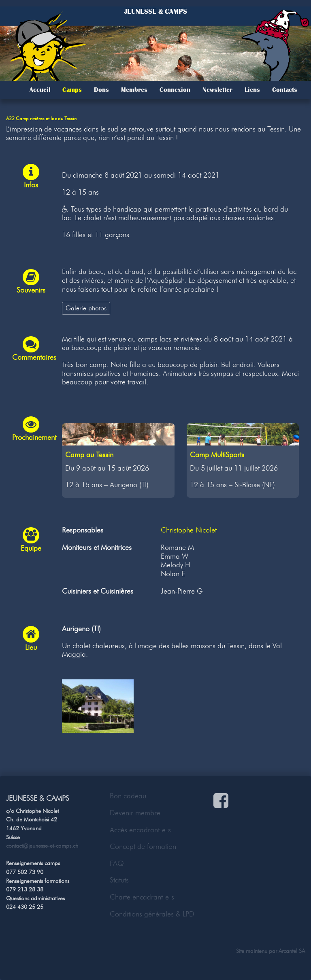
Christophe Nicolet (189, 530)
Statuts (119, 880)
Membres (134, 90)
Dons (101, 90)
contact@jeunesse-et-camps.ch (42, 846)
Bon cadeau (128, 796)
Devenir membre (135, 813)
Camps (72, 90)
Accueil (40, 90)
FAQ (117, 863)
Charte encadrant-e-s (142, 897)
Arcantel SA (292, 951)
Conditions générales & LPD (152, 914)
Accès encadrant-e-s (140, 830)
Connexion (175, 90)
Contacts (285, 90)
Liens (252, 90)
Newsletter (217, 90)
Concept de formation (143, 846)
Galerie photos (86, 308)
